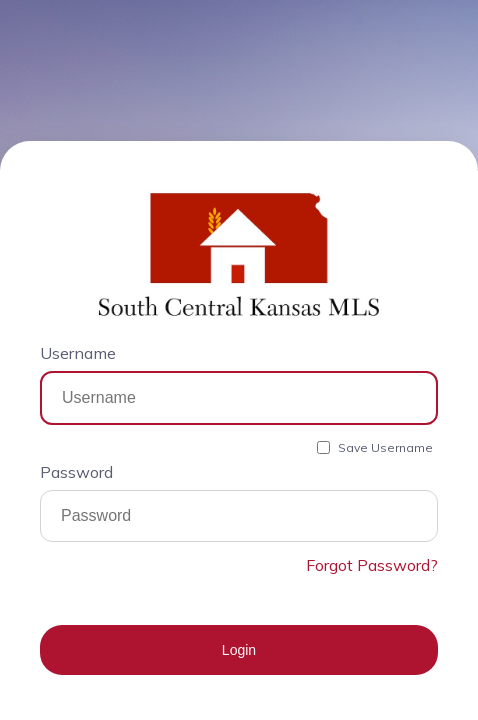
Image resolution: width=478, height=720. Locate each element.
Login (239, 650)
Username (78, 353)
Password (76, 472)
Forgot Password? (372, 565)
